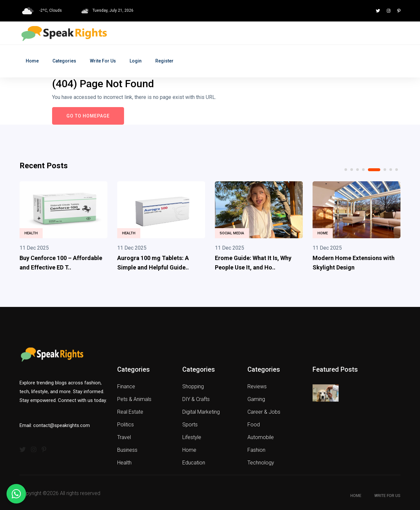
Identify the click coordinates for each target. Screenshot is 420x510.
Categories (64, 61)
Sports (190, 425)
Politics (126, 425)
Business (127, 450)
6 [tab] (385, 170)
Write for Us (103, 61)
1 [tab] (346, 170)
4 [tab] (363, 170)
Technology (261, 463)
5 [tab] (374, 170)
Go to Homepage (88, 116)
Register (164, 61)
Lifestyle (192, 437)
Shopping (193, 386)
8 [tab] (397, 170)
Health (31, 233)
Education (194, 463)
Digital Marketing (201, 412)
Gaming (256, 399)
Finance (126, 386)
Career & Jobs (264, 412)
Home (32, 61)
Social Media (232, 233)
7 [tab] (391, 170)
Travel (124, 437)
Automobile (261, 437)
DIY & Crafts (196, 399)
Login (136, 61)
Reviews (257, 386)
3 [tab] (357, 170)
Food (254, 425)
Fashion (256, 450)
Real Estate (130, 412)
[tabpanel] (63, 228)
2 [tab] (352, 170)
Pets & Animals (134, 399)
